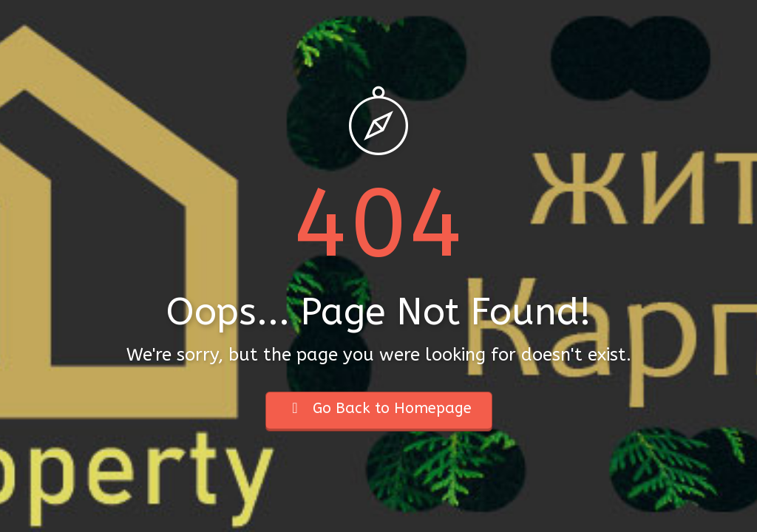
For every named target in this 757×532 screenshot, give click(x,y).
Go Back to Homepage (379, 408)
